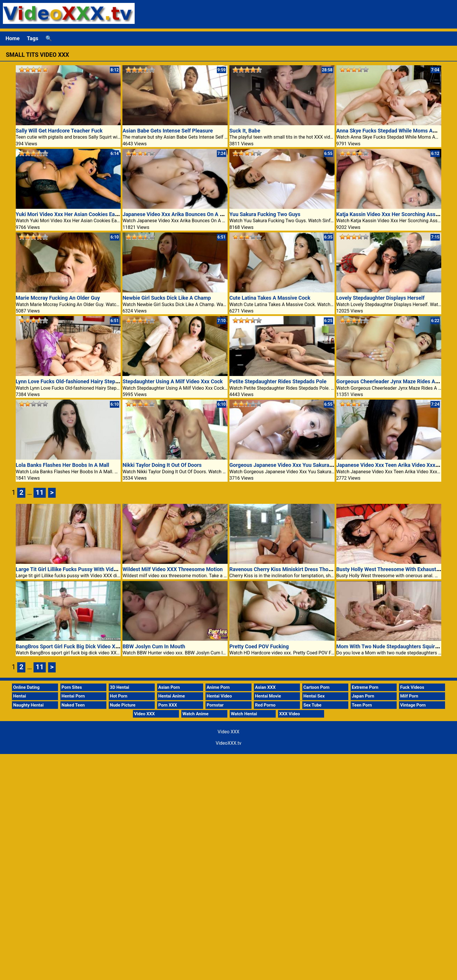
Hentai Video (219, 696)
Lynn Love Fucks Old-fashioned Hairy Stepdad (70, 381)
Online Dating (26, 687)
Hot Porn (119, 696)
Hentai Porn (73, 696)
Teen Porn (362, 705)
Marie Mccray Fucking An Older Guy (58, 298)
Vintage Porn (413, 705)
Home (13, 38)
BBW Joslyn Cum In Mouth (154, 646)
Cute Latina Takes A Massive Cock (270, 298)
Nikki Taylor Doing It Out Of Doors (162, 465)
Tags (32, 38)
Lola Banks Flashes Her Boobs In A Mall (63, 465)
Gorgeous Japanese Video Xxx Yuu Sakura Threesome (293, 465)
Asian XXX (265, 687)
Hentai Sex (314, 696)
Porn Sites (72, 687)
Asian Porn (169, 687)
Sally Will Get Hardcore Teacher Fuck (59, 131)
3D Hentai (119, 687)
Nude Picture (123, 705)
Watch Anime (195, 714)
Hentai (20, 696)
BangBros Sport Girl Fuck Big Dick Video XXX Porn (75, 646)
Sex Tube (312, 705)
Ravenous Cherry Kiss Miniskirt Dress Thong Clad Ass (293, 569)
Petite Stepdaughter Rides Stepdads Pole (278, 381)
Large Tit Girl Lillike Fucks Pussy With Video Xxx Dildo (79, 569)
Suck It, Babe (245, 131)
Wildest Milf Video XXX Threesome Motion (173, 569)
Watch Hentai (244, 714)
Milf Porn (409, 696)
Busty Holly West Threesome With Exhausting (390, 569)
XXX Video (290, 714)
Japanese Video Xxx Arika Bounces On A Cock (177, 214)
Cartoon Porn (317, 687)
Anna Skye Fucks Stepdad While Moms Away (389, 131)
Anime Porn (218, 687)
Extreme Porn (365, 687)
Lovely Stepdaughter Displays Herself (380, 298)
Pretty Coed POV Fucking (259, 646)
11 (40, 492)
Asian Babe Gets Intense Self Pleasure (168, 131)
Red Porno (265, 705)
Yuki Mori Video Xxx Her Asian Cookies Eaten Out (74, 214)
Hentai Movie (268, 696)
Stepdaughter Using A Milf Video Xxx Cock (173, 381)
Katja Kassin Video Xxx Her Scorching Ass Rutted (394, 214)
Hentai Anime (172, 696)
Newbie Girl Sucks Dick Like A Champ (167, 298)
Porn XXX (168, 705)
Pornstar (215, 705)
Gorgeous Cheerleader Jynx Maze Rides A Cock (392, 381)
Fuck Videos (412, 687)
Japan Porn (363, 696)
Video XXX (144, 714)
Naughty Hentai (28, 705)
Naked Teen (73, 705)
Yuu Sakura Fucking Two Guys (265, 214)
